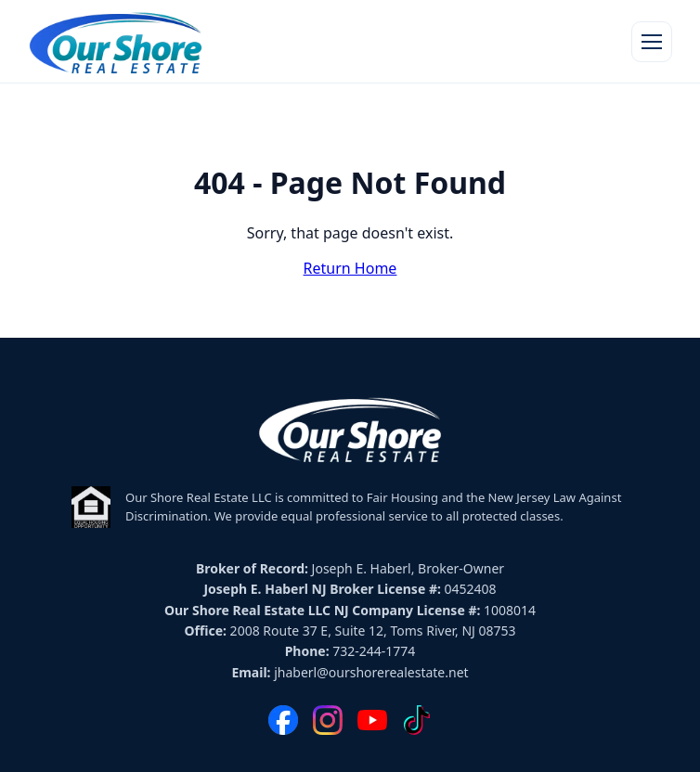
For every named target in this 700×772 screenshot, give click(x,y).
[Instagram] (328, 720)
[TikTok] (417, 720)
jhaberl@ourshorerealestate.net (371, 672)
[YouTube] (372, 720)
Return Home (350, 268)
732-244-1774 (374, 651)
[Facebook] (283, 720)
